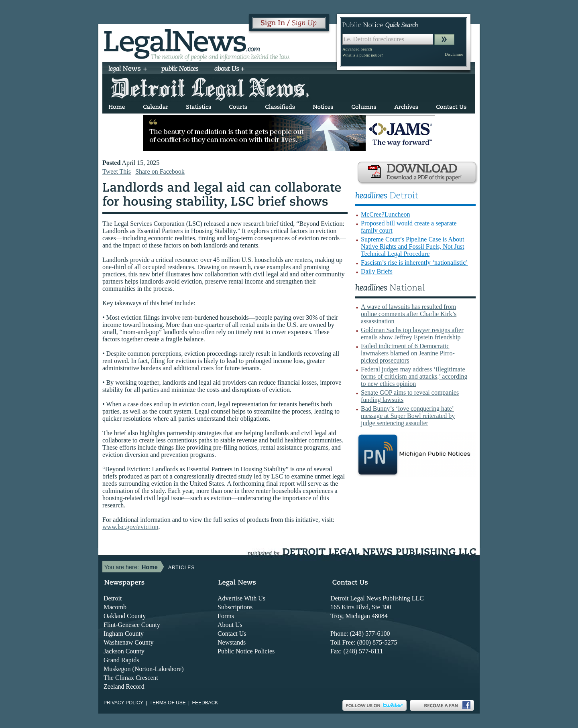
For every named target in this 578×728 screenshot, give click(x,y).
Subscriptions (235, 607)
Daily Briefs (377, 271)
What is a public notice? (363, 55)
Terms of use (168, 703)
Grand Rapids (121, 660)
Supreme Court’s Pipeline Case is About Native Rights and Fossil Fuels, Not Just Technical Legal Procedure (412, 246)
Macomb (115, 607)
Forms (226, 616)
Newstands (232, 642)
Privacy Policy (123, 703)
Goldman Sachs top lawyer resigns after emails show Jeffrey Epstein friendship (412, 334)
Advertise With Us (241, 598)
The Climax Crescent (131, 678)
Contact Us (232, 634)
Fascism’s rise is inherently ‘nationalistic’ (414, 263)
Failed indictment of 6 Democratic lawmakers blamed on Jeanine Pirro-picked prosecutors (408, 353)
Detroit (113, 598)
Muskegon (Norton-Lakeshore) (144, 669)
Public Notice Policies (246, 651)
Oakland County (125, 616)
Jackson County (124, 651)
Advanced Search (357, 49)
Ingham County (124, 634)
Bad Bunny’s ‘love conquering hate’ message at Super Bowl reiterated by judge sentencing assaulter (408, 416)
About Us (230, 625)
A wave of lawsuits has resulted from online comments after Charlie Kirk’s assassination (409, 314)
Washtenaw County (128, 642)
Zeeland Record (124, 686)
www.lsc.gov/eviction (130, 527)
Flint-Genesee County (132, 625)
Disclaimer (454, 54)
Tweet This (117, 171)
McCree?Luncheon (386, 214)
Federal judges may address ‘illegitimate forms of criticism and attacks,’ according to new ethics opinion (414, 376)
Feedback (205, 703)
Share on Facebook (160, 171)
